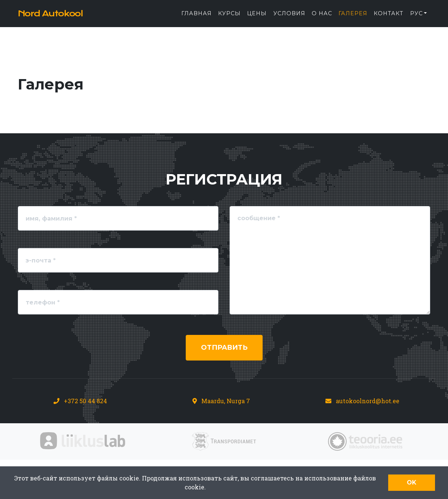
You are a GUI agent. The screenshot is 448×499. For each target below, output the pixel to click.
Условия (289, 19)
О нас (322, 19)
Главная (197, 19)
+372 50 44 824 (85, 401)
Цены (257, 19)
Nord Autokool (64, 19)
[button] (418, 19)
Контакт (389, 19)
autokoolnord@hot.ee (368, 401)
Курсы (229, 19)
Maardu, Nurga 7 (226, 401)
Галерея (353, 19)
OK (412, 482)
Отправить (224, 348)
